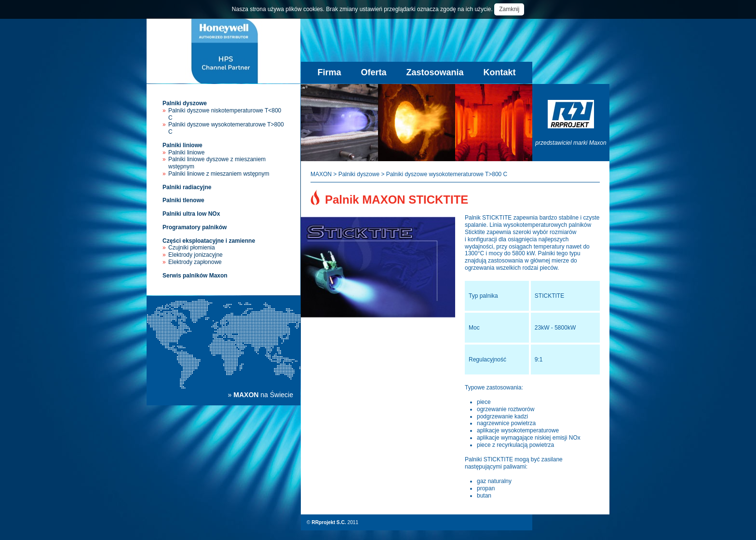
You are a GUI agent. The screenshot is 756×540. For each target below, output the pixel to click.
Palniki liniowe (182, 145)
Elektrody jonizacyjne (196, 255)
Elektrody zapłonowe (195, 262)
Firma (329, 72)
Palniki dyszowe (185, 103)
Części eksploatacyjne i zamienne (209, 241)
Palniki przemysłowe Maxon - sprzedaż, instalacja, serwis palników (223, 51)
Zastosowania (435, 72)
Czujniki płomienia (192, 248)
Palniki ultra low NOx (191, 214)
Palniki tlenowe (183, 200)
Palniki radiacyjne (187, 187)
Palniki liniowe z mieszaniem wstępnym (219, 174)
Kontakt (500, 72)
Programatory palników (195, 227)
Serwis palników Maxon (195, 276)
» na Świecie (261, 395)
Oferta (373, 72)
